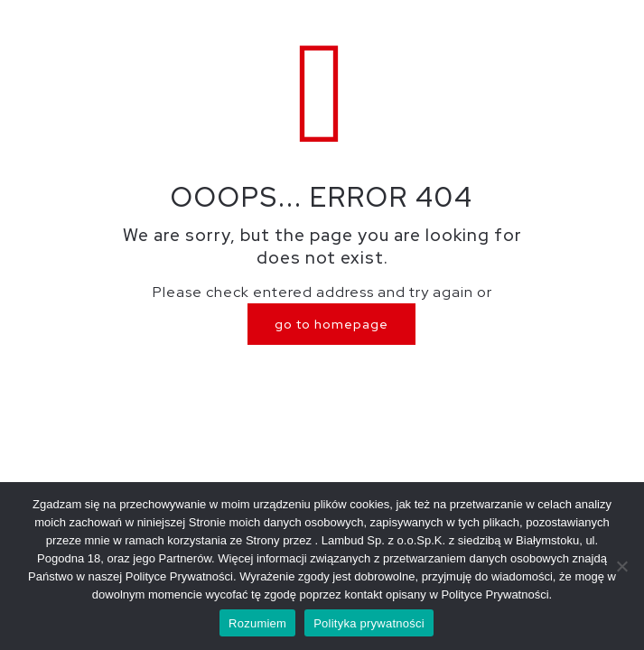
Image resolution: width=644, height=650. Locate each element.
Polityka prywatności (369, 623)
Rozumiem (257, 623)
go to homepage (331, 324)
